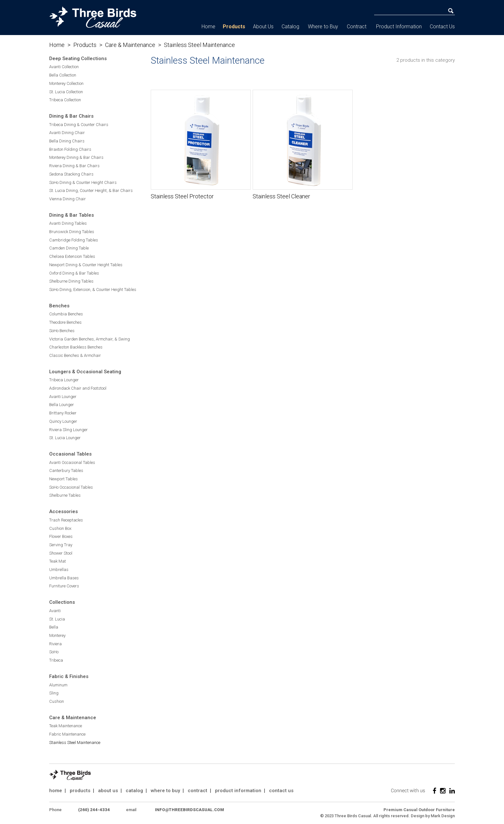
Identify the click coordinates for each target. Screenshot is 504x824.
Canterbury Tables (66, 471)
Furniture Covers (64, 586)
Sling (54, 693)
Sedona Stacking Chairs (71, 174)
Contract (357, 27)
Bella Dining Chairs (67, 141)
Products (234, 27)
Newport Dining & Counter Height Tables (86, 265)
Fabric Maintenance (67, 734)
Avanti (55, 611)
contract (198, 791)
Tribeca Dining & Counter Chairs (79, 125)
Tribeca (56, 660)
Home (208, 27)
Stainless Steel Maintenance (75, 743)
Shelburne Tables (65, 495)
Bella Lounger (62, 405)
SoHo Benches (62, 331)
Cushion (57, 701)
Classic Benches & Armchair (75, 355)
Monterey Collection (66, 83)
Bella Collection (63, 75)
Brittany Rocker (63, 413)
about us (108, 791)
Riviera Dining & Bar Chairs (74, 166)
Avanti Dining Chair (67, 133)
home (56, 791)
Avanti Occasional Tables (72, 462)
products (80, 791)
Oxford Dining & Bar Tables (74, 273)
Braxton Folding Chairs (70, 149)
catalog (134, 791)
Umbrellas (59, 570)
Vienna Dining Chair (67, 199)
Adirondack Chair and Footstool (78, 388)
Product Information (399, 27)
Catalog (290, 27)
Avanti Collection (64, 67)
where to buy (165, 791)
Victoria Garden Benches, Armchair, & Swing (90, 339)
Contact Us (442, 27)
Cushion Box (60, 528)
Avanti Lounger (63, 397)
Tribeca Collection (65, 100)
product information (238, 791)
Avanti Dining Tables (68, 223)
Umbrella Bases (64, 578)
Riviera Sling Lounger (68, 430)
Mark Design (443, 816)
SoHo (54, 652)
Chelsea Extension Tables (72, 256)
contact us (281, 791)
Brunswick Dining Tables (72, 232)
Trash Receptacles (66, 520)
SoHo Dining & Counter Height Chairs (83, 182)
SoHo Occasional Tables (71, 487)
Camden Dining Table (69, 248)
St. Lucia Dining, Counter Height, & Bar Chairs (91, 190)
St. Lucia (57, 619)
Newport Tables (63, 479)
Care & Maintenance (130, 45)
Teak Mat (58, 561)
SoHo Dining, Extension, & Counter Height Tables (93, 290)
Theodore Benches (65, 322)
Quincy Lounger (63, 421)
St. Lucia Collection (66, 92)
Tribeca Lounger (64, 380)
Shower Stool (61, 553)
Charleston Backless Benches (76, 347)
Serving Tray (61, 545)
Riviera (55, 644)
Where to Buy (323, 27)
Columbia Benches (66, 314)
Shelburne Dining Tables (71, 281)
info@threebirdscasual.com (189, 810)
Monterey (57, 635)
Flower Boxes (61, 536)
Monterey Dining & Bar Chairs (76, 157)
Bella (54, 627)
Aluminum (58, 685)
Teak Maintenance (66, 726)
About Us (263, 27)
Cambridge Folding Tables (74, 240)
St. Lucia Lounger (65, 438)
